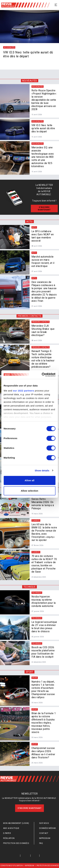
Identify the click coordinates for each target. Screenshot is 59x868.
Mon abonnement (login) (16, 823)
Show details (42, 470)
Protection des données (16, 843)
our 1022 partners (23, 391)
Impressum (45, 838)
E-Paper (7, 833)
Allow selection (29, 491)
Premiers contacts (30, 316)
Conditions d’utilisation (12, 866)
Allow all (30, 480)
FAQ (41, 843)
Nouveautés (30, 81)
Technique (30, 587)
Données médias (48, 828)
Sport (29, 672)
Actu (29, 222)
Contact (44, 833)
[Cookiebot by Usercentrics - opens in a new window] (42, 375)
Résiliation (9, 838)
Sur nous (44, 823)
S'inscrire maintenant (29, 808)
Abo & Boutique (11, 828)
